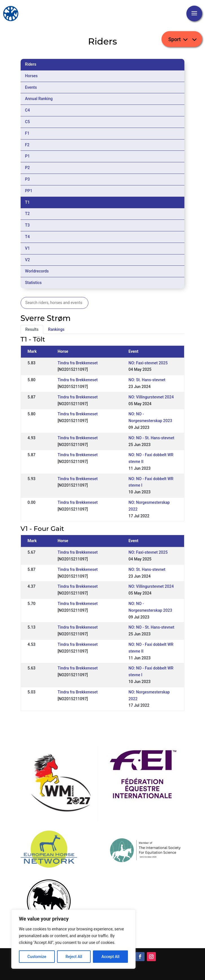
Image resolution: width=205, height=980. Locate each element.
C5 (28, 122)
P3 (28, 179)
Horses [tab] (31, 76)
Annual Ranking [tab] (39, 99)
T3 (28, 225)
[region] (73, 939)
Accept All (110, 957)
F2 (27, 145)
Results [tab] (32, 329)
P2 (28, 168)
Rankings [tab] (56, 329)
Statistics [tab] (33, 283)
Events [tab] (31, 87)
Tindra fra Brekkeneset (78, 363)
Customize (37, 957)
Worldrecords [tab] (37, 271)
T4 (28, 237)
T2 (28, 214)
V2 (28, 260)
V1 (28, 248)
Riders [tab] (31, 64)
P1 (28, 156)
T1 (28, 202)
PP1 (29, 191)
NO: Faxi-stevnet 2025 (148, 363)
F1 (27, 133)
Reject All (74, 957)
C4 (28, 110)
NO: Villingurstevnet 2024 (151, 397)
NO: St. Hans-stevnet (147, 380)
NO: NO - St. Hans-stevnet (151, 438)
